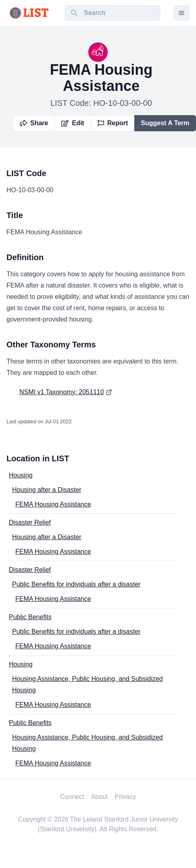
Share (34, 123)
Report (113, 123)
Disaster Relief (30, 522)
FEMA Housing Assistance (53, 504)
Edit (73, 123)
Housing (21, 475)
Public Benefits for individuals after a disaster (76, 584)
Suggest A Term (165, 123)
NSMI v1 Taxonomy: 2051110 (62, 392)
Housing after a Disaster (47, 490)
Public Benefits (30, 617)
